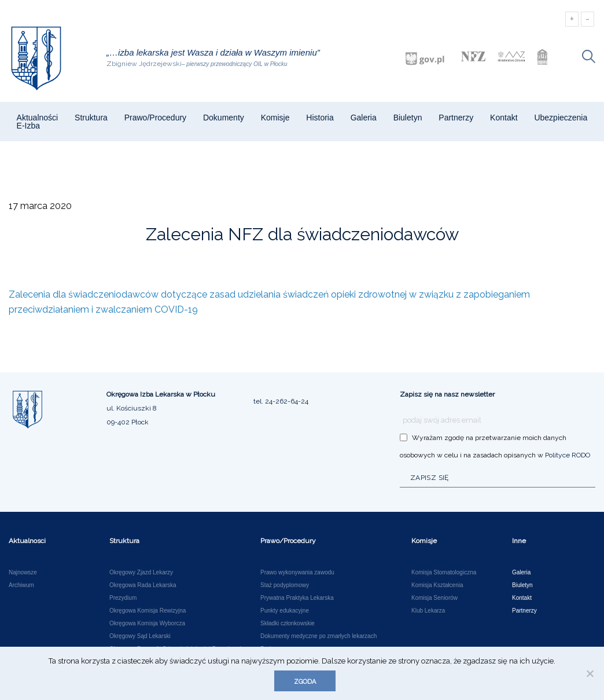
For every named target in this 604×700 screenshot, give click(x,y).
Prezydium (123, 598)
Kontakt (504, 118)
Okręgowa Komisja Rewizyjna (148, 611)
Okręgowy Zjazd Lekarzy (141, 573)
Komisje (275, 118)
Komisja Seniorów (434, 598)
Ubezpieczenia (561, 118)
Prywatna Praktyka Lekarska (297, 598)
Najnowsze (23, 573)
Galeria (364, 118)
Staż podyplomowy (285, 585)
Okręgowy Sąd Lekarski (140, 636)
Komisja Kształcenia (437, 585)
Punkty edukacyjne (285, 611)
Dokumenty (224, 118)
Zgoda (305, 682)
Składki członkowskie (288, 624)
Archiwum (21, 585)
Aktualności (38, 118)
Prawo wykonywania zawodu (297, 573)
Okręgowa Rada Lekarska (143, 585)
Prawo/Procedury (155, 118)
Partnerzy (456, 118)
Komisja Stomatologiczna (444, 573)
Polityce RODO (568, 455)
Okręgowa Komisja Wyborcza (147, 624)
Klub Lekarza (428, 611)
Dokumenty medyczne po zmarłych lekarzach (318, 636)
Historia (320, 118)
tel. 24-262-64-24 (281, 401)
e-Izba (28, 126)
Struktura (91, 118)
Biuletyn (408, 118)
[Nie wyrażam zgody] (590, 673)
